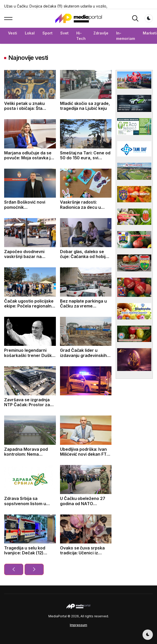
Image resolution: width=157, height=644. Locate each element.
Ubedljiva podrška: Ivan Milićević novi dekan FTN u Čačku (85, 454)
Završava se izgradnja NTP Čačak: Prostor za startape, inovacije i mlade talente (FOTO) (27, 407)
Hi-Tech (81, 36)
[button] (8, 18)
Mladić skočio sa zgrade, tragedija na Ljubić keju (85, 106)
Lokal (30, 33)
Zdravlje (101, 33)
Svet (64, 33)
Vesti (13, 33)
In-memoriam (126, 36)
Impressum (78, 625)
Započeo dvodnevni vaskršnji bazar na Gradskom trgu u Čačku (28, 256)
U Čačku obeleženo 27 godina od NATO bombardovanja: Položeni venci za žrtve (86, 506)
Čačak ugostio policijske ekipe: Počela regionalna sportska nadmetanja (29, 306)
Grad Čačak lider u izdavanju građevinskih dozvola (84, 355)
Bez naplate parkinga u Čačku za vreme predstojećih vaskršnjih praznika (84, 309)
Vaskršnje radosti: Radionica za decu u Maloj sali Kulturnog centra (81, 210)
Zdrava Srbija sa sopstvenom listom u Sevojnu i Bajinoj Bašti (26, 503)
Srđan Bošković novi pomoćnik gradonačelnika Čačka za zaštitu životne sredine (30, 210)
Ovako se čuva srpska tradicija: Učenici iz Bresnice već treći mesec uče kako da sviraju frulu (86, 555)
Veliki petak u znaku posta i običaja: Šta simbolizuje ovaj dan (25, 108)
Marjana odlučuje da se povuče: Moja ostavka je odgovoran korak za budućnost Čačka (29, 160)
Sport (47, 33)
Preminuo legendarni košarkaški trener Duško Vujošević (29, 355)
